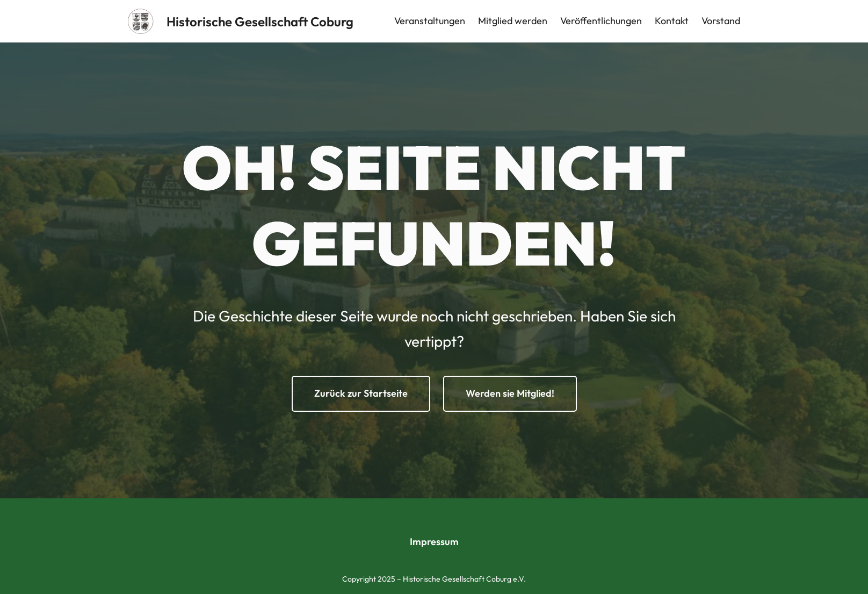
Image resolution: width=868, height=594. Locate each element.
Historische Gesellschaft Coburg (260, 22)
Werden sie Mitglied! (510, 393)
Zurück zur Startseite (361, 393)
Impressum (434, 542)
